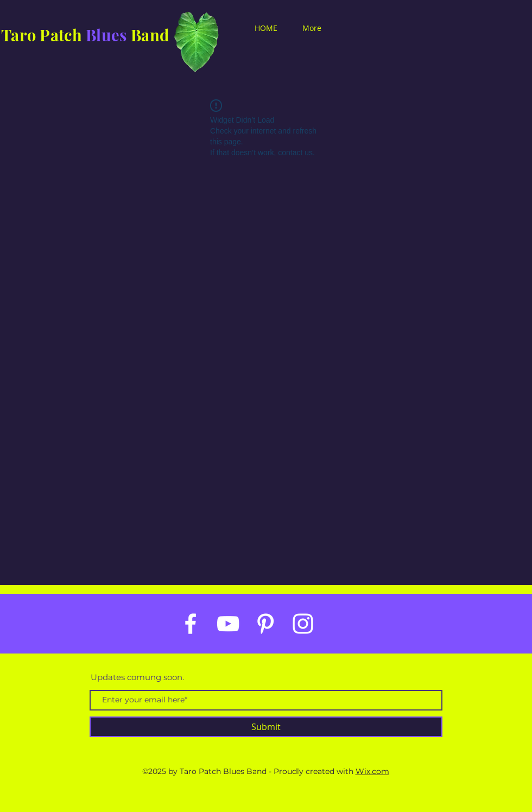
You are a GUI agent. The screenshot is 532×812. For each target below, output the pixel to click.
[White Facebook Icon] (191, 624)
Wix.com (372, 771)
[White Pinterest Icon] (265, 624)
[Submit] (266, 727)
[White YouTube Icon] (228, 624)
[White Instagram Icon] (303, 624)
